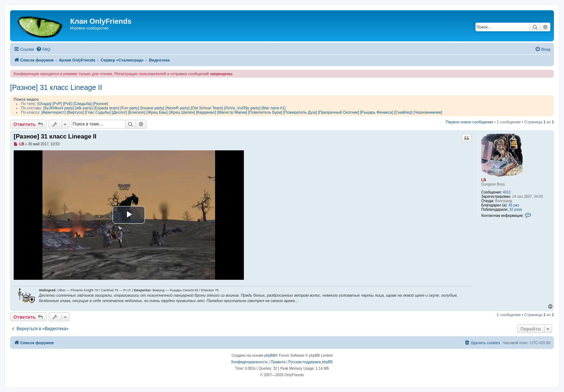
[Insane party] (152, 108)
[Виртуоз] (75, 112)
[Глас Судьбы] (98, 112)
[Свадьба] (82, 104)
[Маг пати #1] (274, 108)
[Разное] (100, 104)
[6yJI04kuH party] (59, 108)
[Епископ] (137, 112)
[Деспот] (119, 112)
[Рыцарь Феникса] (377, 112)
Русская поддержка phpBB (311, 362)
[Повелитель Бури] (265, 112)
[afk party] (84, 108)
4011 (507, 192)
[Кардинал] (206, 112)
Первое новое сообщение (469, 122)
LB (484, 180)
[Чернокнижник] (428, 112)
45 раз (514, 205)
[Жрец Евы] (157, 112)
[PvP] (57, 104)
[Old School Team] (207, 108)
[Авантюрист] (53, 112)
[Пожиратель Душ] (300, 112)
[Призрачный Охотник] (338, 112)
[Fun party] (130, 108)
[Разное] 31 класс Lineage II (56, 87)
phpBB (270, 355)
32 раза (516, 209)
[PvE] (68, 104)
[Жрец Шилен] (182, 112)
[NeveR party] (178, 108)
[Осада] (44, 104)
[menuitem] (43, 49)
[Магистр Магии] (232, 112)
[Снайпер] (403, 112)
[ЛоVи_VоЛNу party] (242, 108)
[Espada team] (107, 108)
